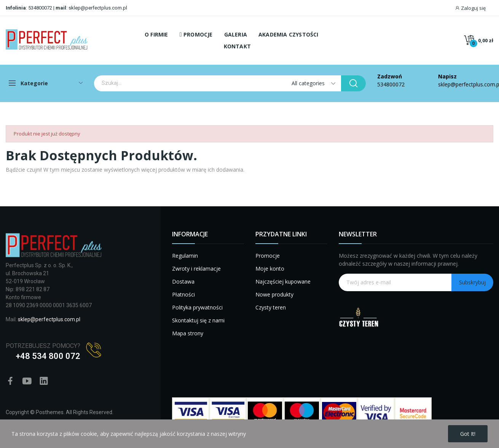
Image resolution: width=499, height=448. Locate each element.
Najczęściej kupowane (283, 281)
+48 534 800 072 (48, 356)
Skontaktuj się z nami (198, 320)
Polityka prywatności (197, 307)
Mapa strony (188, 333)
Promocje (268, 256)
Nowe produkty (274, 294)
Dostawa (183, 281)
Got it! (468, 434)
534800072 (40, 8)
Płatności (183, 294)
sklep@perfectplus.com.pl (97, 8)
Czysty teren (271, 307)
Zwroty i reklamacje (196, 269)
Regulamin (185, 256)
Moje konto (270, 269)
